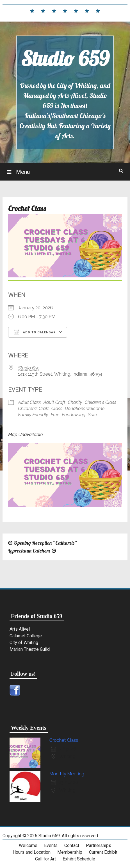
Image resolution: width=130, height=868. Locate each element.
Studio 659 (65, 59)
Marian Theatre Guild (30, 649)
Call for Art (45, 859)
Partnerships (99, 845)
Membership (70, 852)
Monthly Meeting (67, 774)
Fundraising (74, 415)
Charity (75, 402)
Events (51, 845)
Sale (92, 415)
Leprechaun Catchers (29, 551)
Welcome (28, 845)
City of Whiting (24, 643)
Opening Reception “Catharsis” (45, 543)
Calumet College (26, 636)
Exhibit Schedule (79, 859)
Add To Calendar (35, 332)
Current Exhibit (103, 852)
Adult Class (29, 402)
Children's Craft (33, 409)
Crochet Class (64, 740)
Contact (72, 845)
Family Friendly (33, 415)
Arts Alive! (20, 629)
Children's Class (100, 402)
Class (57, 409)
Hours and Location (32, 852)
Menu (22, 172)
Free (55, 415)
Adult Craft (54, 402)
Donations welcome (85, 409)
